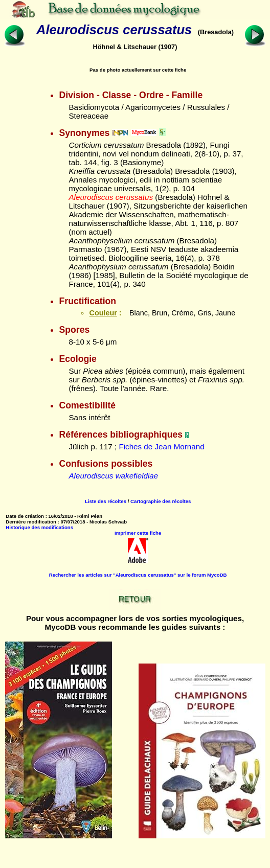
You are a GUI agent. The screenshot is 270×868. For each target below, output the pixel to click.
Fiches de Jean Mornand (161, 447)
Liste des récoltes (106, 501)
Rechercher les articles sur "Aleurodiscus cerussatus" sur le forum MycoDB (138, 575)
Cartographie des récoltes (161, 501)
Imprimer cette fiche (138, 533)
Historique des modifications (39, 527)
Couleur (103, 313)
